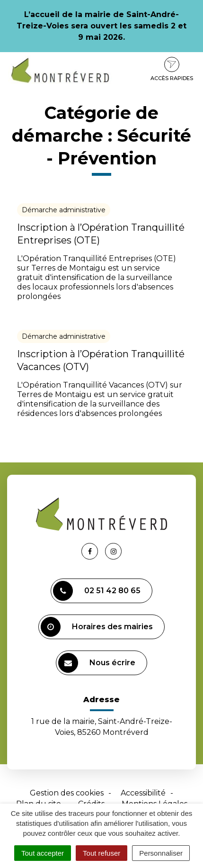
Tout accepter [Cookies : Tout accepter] (43, 853)
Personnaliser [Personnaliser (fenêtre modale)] (161, 853)
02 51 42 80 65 (97, 591)
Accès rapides (172, 69)
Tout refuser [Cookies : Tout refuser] (101, 853)
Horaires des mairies (97, 627)
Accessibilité (143, 793)
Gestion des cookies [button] (67, 793)
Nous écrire (97, 663)
